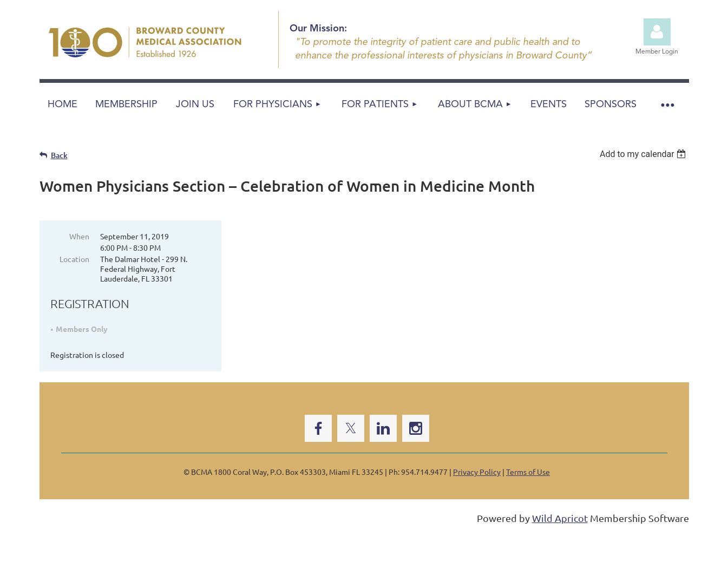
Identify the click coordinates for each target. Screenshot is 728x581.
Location (74, 259)
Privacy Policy (477, 472)
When (79, 236)
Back (59, 155)
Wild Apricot (560, 518)
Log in (657, 32)
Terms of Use (528, 472)
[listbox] (644, 154)
